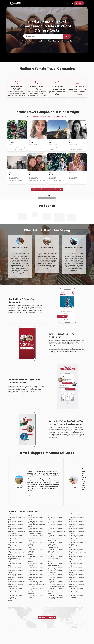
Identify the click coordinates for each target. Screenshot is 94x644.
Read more (30, 496)
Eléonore (12, 175)
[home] (16, 3)
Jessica (72, 175)
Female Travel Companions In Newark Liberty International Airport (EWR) (56, 597)
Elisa (51, 142)
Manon (31, 175)
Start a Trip (65, 3)
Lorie (31, 142)
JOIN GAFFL (79, 3)
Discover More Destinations (47, 617)
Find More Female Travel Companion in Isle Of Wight (47, 189)
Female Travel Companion (39, 116)
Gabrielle (52, 175)
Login (72, 3)
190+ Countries (38, 41)
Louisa (11, 142)
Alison (71, 142)
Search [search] (67, 36)
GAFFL (28, 116)
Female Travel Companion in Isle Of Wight (47, 112)
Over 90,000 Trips (59, 41)
